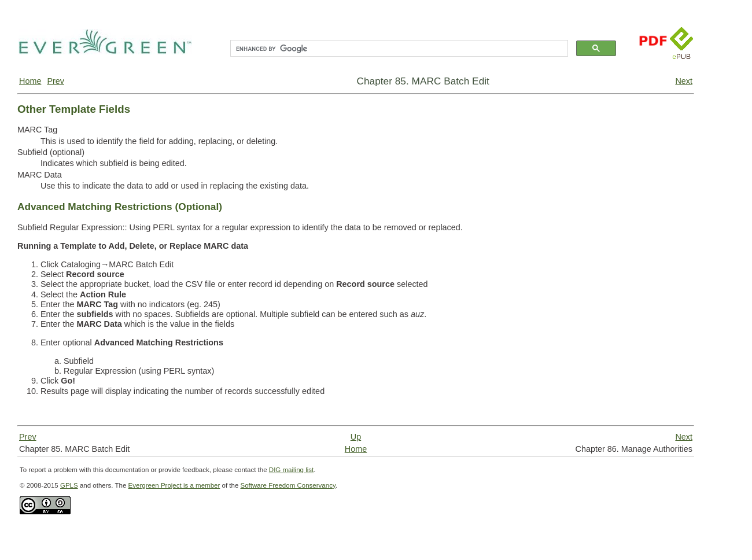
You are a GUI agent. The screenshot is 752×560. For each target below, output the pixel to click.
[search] (398, 49)
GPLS (69, 485)
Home (30, 81)
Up (356, 437)
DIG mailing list (291, 470)
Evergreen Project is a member (174, 485)
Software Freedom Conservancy (288, 485)
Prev (56, 81)
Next (684, 81)
